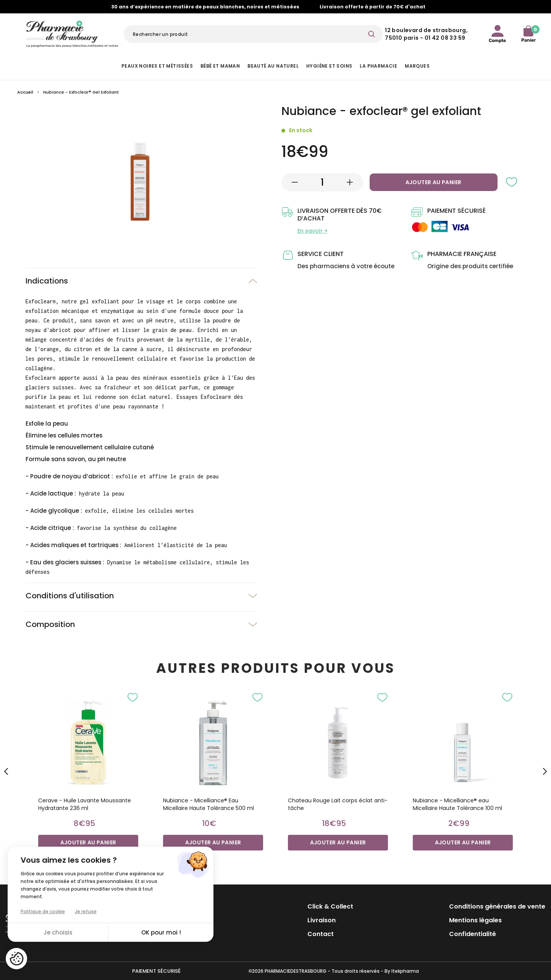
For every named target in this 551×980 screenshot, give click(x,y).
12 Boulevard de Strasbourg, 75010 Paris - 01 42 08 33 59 (426, 34)
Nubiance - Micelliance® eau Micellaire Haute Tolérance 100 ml (457, 804)
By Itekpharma (402, 971)
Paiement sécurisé (156, 971)
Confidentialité (473, 934)
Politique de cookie (43, 911)
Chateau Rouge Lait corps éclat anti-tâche (338, 804)
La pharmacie (378, 66)
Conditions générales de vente (497, 906)
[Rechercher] (253, 34)
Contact (321, 934)
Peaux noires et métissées (157, 66)
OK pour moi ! (161, 932)
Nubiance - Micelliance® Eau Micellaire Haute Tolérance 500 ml (208, 804)
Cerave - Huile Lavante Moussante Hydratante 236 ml (85, 804)
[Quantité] (322, 182)
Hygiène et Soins (329, 66)
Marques (417, 66)
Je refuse (86, 911)
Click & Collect (330, 906)
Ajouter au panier (434, 182)
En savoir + (313, 231)
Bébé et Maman (220, 66)
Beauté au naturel (273, 66)
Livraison (322, 920)
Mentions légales (475, 920)
